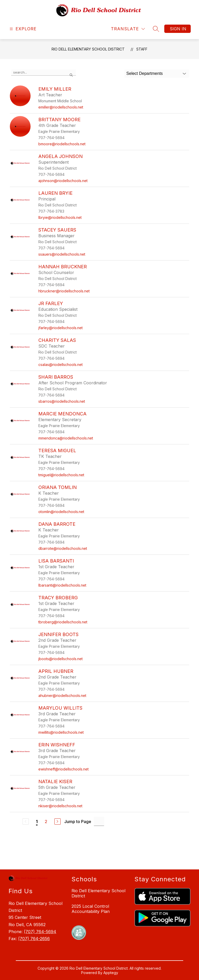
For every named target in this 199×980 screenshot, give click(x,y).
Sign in (178, 29)
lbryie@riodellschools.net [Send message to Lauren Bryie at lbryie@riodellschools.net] (60, 217)
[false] (44, 73)
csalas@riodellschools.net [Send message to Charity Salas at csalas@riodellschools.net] (61, 365)
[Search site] (156, 29)
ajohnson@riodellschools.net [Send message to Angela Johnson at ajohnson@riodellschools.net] (63, 181)
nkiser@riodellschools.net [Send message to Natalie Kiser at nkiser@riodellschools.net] (60, 806)
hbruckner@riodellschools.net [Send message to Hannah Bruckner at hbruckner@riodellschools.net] (64, 291)
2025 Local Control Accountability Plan (91, 909)
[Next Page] (58, 822)
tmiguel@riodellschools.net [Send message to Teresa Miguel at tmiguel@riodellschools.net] (61, 475)
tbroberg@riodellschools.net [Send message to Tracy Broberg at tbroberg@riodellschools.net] (63, 622)
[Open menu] (22, 29)
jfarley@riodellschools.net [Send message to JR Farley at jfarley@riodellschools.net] (61, 328)
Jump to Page (78, 822)
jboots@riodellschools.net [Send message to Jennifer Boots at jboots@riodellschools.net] (61, 659)
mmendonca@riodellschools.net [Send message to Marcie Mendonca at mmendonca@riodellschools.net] (66, 438)
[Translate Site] (128, 29)
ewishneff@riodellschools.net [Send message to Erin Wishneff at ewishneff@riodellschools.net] (63, 769)
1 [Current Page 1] (37, 822)
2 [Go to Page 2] (46, 822)
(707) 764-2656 (34, 939)
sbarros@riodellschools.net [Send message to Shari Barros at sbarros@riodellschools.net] (62, 401)
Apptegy (111, 973)
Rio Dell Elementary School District (88, 49)
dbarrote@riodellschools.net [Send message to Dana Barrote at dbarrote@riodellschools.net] (63, 548)
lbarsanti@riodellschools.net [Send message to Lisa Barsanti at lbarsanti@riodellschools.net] (62, 585)
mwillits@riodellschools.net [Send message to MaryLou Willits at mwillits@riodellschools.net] (61, 732)
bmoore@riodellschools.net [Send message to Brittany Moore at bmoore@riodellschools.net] (62, 144)
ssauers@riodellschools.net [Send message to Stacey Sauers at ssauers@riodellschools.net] (62, 254)
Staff (142, 49)
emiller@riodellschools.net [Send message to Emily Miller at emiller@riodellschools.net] (61, 107)
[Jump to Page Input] (99, 821)
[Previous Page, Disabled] (26, 822)
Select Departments (145, 73)
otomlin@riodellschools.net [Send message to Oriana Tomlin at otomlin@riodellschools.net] (61, 512)
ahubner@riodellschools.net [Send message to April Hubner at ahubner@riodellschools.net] (62, 696)
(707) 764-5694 (40, 932)
